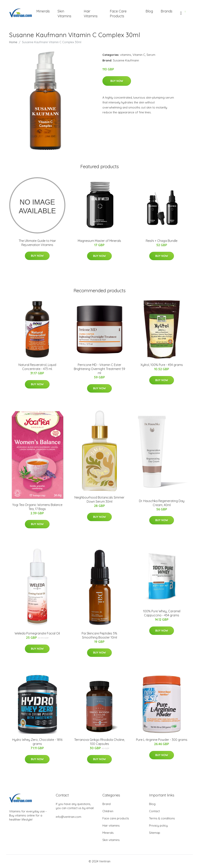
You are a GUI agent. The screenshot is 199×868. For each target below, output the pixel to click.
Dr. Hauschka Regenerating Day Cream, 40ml (162, 503)
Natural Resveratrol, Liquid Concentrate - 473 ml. (37, 367)
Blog (149, 11)
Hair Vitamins (91, 14)
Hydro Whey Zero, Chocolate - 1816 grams (37, 742)
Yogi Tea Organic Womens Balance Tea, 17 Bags (37, 507)
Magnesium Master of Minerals (99, 241)
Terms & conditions (162, 818)
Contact (154, 811)
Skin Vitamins (64, 14)
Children (108, 811)
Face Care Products (118, 14)
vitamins (126, 55)
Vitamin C (139, 55)
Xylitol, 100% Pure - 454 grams (162, 365)
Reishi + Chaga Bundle (162, 241)
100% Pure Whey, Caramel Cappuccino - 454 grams (162, 613)
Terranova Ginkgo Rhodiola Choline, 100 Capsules (99, 742)
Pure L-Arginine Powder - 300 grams (162, 740)
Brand (106, 804)
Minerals (43, 11)
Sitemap (155, 833)
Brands (167, 11)
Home (13, 42)
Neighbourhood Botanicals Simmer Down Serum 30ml (99, 499)
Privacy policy (158, 826)
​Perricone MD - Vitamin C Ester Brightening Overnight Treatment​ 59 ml (99, 369)
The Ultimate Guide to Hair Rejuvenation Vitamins (37, 243)
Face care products (116, 818)
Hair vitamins (111, 826)
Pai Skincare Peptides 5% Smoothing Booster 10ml (99, 635)
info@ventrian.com (69, 817)
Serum (151, 55)
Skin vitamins (111, 840)
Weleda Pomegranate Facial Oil (37, 633)
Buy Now (117, 81)
